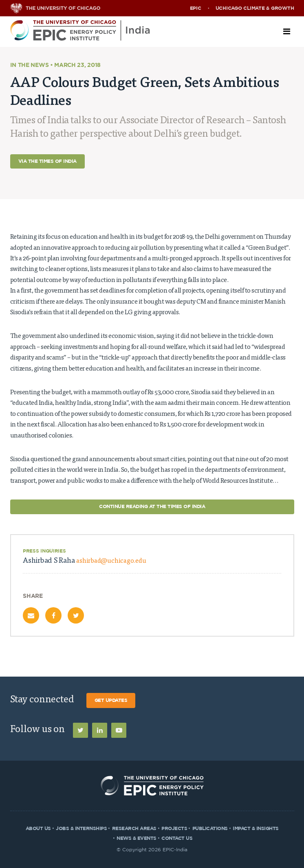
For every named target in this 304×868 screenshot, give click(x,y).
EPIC (196, 8)
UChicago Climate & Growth (255, 8)
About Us (38, 828)
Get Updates (111, 700)
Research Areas (134, 828)
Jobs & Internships (81, 828)
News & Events (137, 838)
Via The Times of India (47, 161)
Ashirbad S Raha (85, 561)
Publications (210, 828)
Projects (174, 828)
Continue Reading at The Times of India (152, 507)
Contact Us (177, 838)
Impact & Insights (256, 828)
